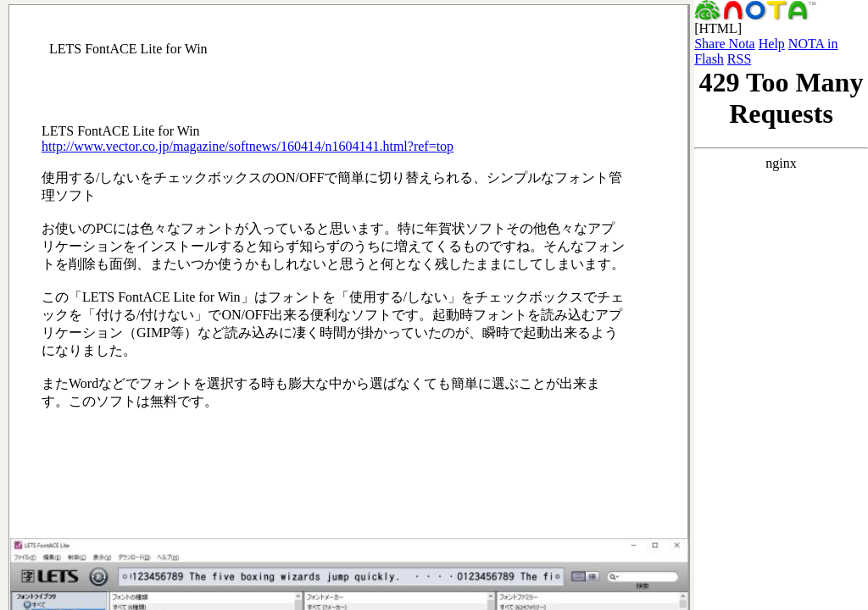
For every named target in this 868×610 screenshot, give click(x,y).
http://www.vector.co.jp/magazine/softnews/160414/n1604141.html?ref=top (248, 146)
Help (772, 44)
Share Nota (725, 44)
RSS (739, 59)
